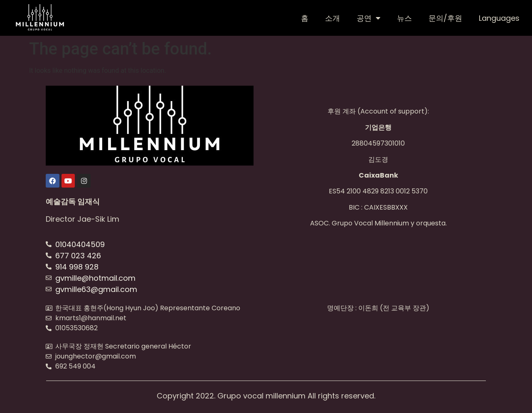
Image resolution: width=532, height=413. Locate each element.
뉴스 (404, 18)
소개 (332, 18)
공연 (368, 18)
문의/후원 (445, 18)
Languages (499, 18)
